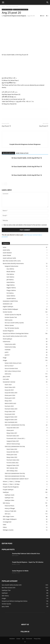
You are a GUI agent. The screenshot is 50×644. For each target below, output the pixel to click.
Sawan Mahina (11, 296)
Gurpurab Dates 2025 (11, 393)
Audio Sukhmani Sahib (9, 258)
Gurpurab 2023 (9, 390)
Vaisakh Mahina (11, 298)
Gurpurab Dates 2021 (13, 428)
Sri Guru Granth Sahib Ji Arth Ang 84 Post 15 (27, 167)
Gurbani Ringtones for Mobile (20, 571)
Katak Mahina (11, 282)
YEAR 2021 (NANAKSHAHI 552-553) (15, 425)
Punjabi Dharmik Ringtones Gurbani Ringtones (15, 16)
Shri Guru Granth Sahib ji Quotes (14, 323)
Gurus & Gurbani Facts (11, 368)
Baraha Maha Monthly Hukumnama (13, 263)
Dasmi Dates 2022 (12, 449)
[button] (3, 2)
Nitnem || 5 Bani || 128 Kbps (11, 481)
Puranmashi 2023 (10, 414)
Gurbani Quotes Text (11, 317)
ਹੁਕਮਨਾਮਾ (7, 355)
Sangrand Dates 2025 (11, 420)
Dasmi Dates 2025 (10, 387)
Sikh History (6, 503)
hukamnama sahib (10, 344)
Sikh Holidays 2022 (12, 471)
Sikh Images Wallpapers (10, 519)
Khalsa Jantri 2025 (10, 398)
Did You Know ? (9, 366)
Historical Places (9, 506)
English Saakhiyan (8, 307)
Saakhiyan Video (9, 500)
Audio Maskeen (7, 253)
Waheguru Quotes (8, 530)
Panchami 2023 (9, 406)
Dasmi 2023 (8, 385)
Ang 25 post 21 (44, 126)
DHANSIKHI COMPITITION (10, 301)
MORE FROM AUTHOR (22, 153)
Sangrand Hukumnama (11, 266)
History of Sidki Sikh (10, 511)
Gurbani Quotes (7, 312)
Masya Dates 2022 (12, 457)
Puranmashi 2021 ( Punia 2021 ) (16, 438)
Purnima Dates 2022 (12, 463)
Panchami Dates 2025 (11, 409)
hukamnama (7, 342)
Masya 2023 (8, 401)
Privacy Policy (37, 639)
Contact (18, 639)
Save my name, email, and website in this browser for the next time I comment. (25, 225)
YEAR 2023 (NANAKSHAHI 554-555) (15, 473)
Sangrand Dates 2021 (13, 441)
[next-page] (6, 184)
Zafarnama (8, 374)
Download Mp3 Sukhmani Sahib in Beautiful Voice (26, 554)
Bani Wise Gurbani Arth (12, 7)
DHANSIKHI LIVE (8, 304)
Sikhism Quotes (9, 325)
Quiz (23, 639)
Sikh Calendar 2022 (12, 468)
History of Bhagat (10, 508)
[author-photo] (25, 141)
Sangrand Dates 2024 (11, 417)
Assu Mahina (10, 269)
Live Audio (6, 379)
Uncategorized (7, 522)
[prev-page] (3, 184)
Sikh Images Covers (8, 516)
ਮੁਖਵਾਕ (7, 352)
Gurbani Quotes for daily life (13, 315)
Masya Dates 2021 (12, 433)
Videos (5, 527)
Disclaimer (12, 639)
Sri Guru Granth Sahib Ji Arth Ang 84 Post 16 (27, 158)
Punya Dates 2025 (10, 411)
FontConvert (29, 639)
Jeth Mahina (10, 280)
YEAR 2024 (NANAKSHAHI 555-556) (15, 476)
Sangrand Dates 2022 (13, 465)
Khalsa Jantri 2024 (10, 395)
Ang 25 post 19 (6, 126)
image (5, 358)
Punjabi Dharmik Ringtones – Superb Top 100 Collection (28, 562)
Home (3, 7)
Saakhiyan (6, 492)
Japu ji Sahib (6, 377)
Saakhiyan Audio (10, 495)
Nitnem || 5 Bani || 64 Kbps (11, 484)
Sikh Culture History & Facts (13, 371)
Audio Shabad (7, 255)
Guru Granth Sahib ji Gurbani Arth (21, 10)
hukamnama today (10, 347)
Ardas (5, 247)
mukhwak (8, 350)
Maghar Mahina (11, 288)
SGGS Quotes (9, 320)
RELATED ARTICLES (8, 153)
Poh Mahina (10, 293)
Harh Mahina (10, 277)
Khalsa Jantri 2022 (12, 455)
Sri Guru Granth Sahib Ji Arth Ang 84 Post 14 (27, 175)
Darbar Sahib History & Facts (13, 363)
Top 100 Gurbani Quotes (12, 328)
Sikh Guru (8, 514)
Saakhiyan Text (9, 498)
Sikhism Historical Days (13, 444)
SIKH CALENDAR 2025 (11, 422)
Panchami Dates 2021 (13, 436)
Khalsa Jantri (10, 430)
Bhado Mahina (11, 272)
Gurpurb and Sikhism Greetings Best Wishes (16, 333)
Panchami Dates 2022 (13, 460)
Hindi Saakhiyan (7, 339)
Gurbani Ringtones (8, 331)
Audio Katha (6, 250)
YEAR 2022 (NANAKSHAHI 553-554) (15, 446)
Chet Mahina (10, 274)
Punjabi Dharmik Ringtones (11, 487)
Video (5, 525)
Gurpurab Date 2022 (13, 452)
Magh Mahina (11, 285)
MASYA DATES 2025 (10, 403)
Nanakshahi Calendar (9, 382)
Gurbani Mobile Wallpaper (10, 309)
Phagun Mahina (11, 290)
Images (5, 360)
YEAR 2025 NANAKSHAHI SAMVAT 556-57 (17, 479)
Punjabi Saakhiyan (8, 490)
